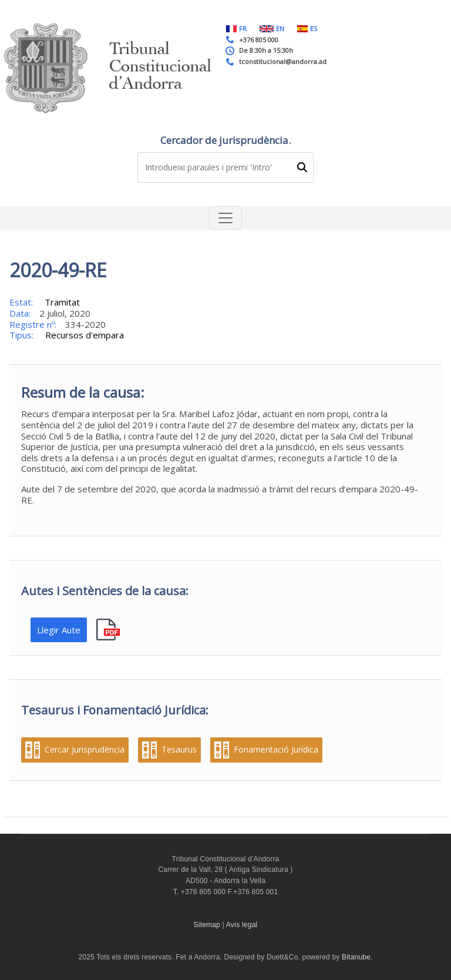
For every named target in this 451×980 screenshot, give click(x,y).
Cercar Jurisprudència (85, 750)
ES (307, 28)
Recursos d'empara (85, 335)
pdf (110, 630)
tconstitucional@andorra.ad (283, 61)
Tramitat (62, 302)
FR (236, 28)
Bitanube (356, 957)
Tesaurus (179, 750)
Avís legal (242, 925)
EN (272, 28)
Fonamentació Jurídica (276, 750)
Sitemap (207, 925)
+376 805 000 (259, 40)
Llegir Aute (59, 630)
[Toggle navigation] (225, 218)
